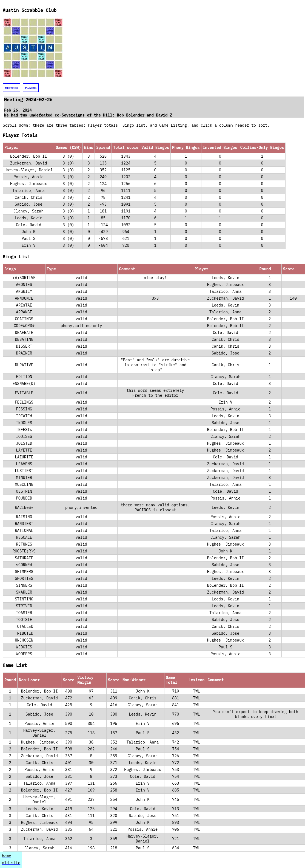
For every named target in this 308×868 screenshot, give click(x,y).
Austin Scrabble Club (30, 10)
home (7, 856)
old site (11, 863)
